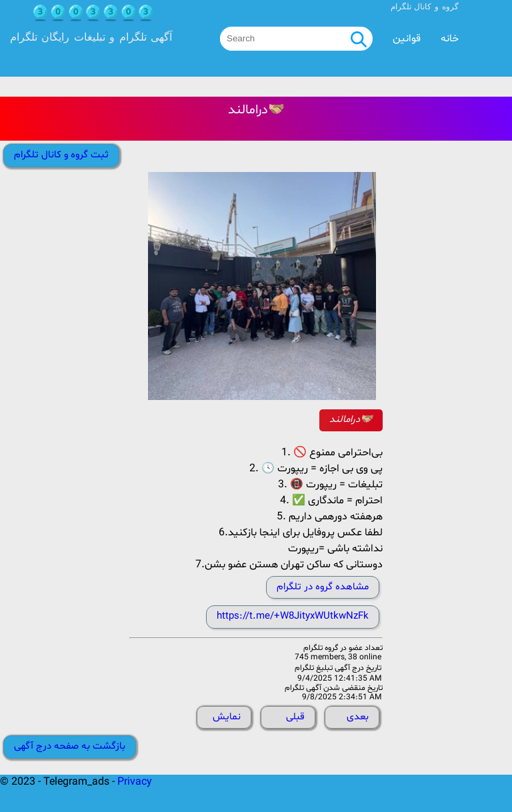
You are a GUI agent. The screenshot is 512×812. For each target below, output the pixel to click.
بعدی (358, 717)
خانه (450, 39)
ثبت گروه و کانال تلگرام (61, 155)
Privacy (135, 782)
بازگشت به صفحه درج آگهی (70, 746)
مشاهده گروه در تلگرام (323, 587)
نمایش (227, 717)
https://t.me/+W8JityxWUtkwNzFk (293, 616)
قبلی (295, 717)
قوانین (407, 39)
